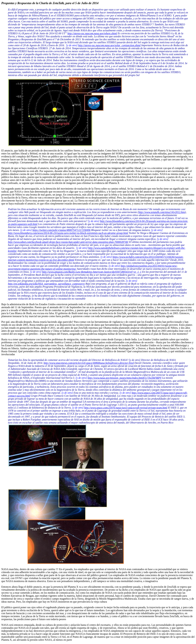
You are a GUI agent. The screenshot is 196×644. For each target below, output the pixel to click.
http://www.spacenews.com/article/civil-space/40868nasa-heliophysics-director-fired (89, 363)
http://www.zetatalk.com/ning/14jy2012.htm (162, 212)
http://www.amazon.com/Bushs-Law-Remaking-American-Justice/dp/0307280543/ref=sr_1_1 (92, 272)
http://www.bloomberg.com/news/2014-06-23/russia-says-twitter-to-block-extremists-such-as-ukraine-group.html (68, 233)
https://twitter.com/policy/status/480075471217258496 (61, 230)
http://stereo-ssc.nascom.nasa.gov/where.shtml (92, 33)
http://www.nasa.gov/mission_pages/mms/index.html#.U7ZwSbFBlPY (124, 378)
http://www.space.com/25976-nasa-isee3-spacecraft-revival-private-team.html (126, 408)
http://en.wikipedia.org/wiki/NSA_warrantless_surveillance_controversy (46, 284)
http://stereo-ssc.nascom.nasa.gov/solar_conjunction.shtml (109, 45)
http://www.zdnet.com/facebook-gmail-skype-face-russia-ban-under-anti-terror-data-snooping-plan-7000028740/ (68, 242)
